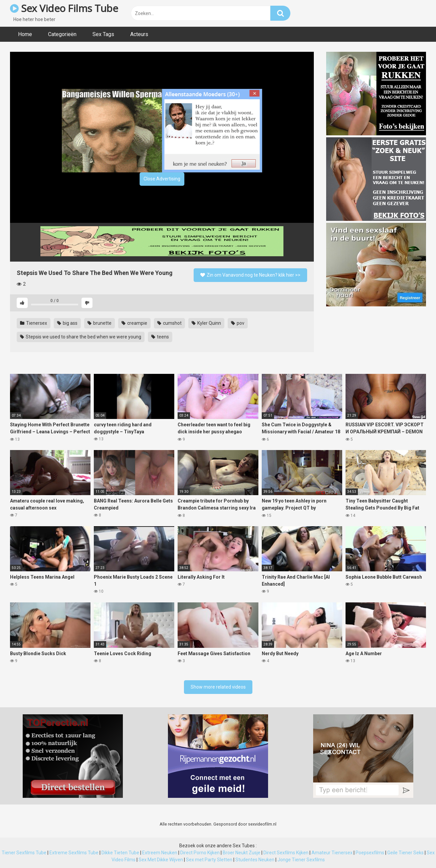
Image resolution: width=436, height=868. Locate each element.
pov (238, 323)
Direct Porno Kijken (200, 853)
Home (25, 34)
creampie (134, 323)
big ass (67, 323)
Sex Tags (103, 34)
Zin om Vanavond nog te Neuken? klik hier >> (250, 275)
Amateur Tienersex (332, 853)
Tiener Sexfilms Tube (24, 853)
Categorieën (62, 34)
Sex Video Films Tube (64, 8)
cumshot (169, 323)
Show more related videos (218, 687)
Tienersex (34, 323)
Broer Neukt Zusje (242, 853)
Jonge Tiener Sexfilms (301, 860)
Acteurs (139, 34)
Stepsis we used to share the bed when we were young (81, 337)
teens (160, 337)
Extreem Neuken (160, 853)
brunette (99, 323)
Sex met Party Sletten (209, 860)
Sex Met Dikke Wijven (161, 860)
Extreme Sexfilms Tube (74, 853)
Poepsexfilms (370, 853)
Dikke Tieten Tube (120, 853)
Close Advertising (162, 179)
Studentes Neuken (255, 860)
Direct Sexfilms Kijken (286, 853)
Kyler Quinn (206, 323)
